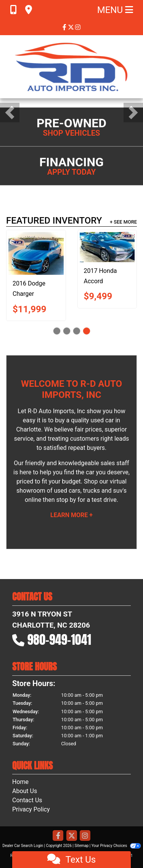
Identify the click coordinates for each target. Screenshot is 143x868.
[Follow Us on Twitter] (72, 27)
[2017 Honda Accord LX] (107, 247)
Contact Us (27, 800)
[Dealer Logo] (72, 67)
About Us (25, 791)
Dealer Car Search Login (23, 846)
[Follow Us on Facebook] (65, 27)
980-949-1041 (59, 640)
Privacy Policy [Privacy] (31, 809)
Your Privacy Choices (116, 846)
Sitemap (81, 846)
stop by (66, 500)
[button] (10, 113)
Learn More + (71, 515)
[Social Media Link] (78, 27)
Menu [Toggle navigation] (115, 10)
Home (20, 782)
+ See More (123, 222)
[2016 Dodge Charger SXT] (36, 253)
